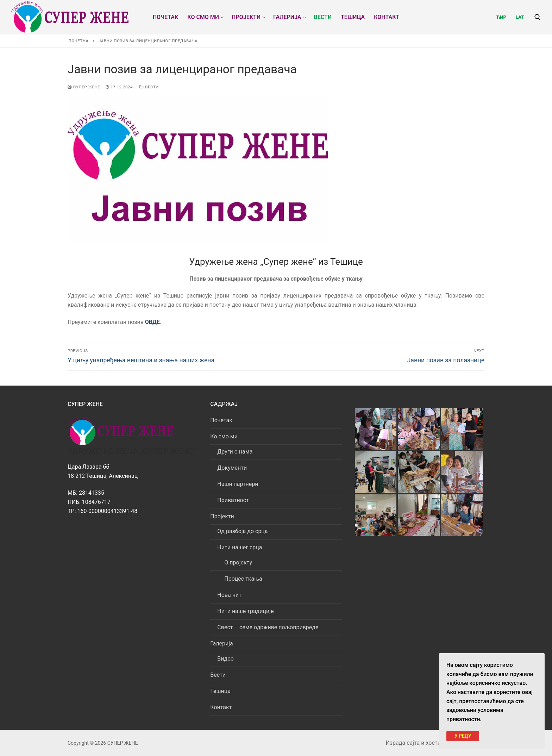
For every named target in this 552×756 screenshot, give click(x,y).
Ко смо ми (225, 436)
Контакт (221, 707)
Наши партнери (238, 484)
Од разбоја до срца (242, 531)
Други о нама (235, 452)
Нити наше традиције (245, 611)
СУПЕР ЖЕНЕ (84, 87)
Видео (225, 659)
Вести (149, 87)
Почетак (221, 420)
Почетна (79, 41)
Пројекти (223, 516)
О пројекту (238, 563)
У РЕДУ (463, 736)
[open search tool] (538, 17)
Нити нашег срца (240, 547)
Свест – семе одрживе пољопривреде (268, 627)
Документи (232, 468)
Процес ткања (243, 579)
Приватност (233, 500)
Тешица (220, 691)
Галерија (222, 643)
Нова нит (229, 595)
